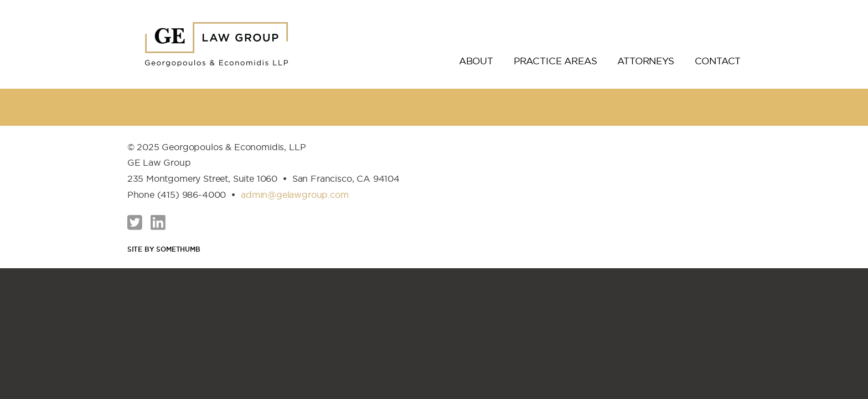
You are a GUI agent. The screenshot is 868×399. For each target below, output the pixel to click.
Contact (718, 61)
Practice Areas (556, 61)
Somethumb (178, 249)
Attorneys (645, 61)
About (476, 61)
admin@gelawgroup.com (295, 195)
